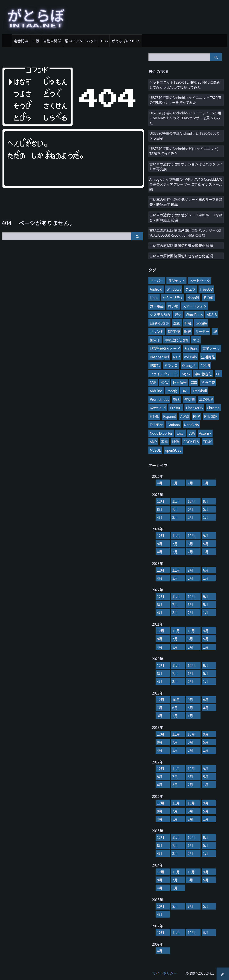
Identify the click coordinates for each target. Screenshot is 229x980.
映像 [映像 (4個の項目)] (176, 442)
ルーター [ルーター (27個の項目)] (202, 331)
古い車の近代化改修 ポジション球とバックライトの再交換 (186, 166)
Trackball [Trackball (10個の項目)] (200, 391)
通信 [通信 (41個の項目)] (178, 314)
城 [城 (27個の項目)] (215, 331)
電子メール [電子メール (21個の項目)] (211, 348)
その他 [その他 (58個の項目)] (208, 298)
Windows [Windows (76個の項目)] (174, 289)
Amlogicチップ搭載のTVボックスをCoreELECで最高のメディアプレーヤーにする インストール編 (186, 184)
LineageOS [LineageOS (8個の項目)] (194, 408)
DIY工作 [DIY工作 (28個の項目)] (174, 331)
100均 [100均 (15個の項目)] (205, 365)
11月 (176, 501)
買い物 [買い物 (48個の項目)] (173, 306)
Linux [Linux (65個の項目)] (154, 298)
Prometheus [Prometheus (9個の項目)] (159, 399)
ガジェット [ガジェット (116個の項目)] (176, 281)
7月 (175, 509)
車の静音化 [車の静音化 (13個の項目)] (203, 374)
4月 (160, 483)
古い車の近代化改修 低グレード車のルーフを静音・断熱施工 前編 (186, 217)
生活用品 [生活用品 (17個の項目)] (208, 357)
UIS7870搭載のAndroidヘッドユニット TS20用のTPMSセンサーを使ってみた (185, 100)
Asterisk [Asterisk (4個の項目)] (205, 433)
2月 (190, 483)
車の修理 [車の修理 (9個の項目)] (206, 399)
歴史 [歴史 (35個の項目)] (177, 323)
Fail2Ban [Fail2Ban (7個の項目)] (156, 425)
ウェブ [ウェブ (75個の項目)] (190, 289)
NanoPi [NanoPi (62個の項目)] (193, 298)
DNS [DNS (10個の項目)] (185, 391)
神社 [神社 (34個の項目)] (188, 323)
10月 (191, 501)
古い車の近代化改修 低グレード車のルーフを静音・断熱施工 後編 (186, 202)
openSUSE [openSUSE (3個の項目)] (173, 450)
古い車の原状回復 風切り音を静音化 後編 (181, 246)
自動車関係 (52, 41)
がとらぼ (36, 17)
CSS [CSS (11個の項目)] (194, 382)
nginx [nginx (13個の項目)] (186, 374)
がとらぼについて (126, 41)
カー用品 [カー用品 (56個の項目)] (157, 306)
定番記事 (21, 41)
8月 (160, 509)
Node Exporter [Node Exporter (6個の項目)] (161, 433)
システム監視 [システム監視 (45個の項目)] (160, 314)
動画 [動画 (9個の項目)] (177, 399)
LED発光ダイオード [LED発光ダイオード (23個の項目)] (165, 348)
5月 (206, 509)
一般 (36, 41)
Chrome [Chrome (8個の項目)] (213, 408)
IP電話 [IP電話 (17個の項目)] (155, 365)
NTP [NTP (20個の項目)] (176, 357)
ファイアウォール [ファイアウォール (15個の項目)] (164, 374)
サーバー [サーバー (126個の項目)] (157, 281)
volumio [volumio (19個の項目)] (190, 357)
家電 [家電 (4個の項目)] (165, 442)
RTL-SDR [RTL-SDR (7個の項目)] (211, 416)
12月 (160, 501)
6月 (190, 509)
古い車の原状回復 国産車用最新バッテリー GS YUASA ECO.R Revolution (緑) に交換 (185, 233)
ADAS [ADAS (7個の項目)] (184, 416)
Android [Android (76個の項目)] (156, 289)
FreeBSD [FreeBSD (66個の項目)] (207, 289)
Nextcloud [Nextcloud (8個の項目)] (158, 408)
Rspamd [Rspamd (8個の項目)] (170, 416)
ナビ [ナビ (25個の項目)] (196, 340)
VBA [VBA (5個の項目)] (192, 433)
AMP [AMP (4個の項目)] (153, 442)
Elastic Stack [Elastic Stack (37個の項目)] (159, 323)
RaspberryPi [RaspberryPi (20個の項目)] (159, 357)
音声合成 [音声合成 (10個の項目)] (208, 382)
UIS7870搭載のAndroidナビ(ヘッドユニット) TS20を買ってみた (184, 151)
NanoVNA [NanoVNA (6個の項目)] (192, 425)
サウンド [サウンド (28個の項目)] (157, 331)
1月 (206, 483)
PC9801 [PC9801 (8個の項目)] (176, 408)
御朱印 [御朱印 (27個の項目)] (155, 340)
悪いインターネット (81, 41)
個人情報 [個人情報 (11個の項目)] (180, 382)
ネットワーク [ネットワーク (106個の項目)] (200, 281)
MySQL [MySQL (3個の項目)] (155, 450)
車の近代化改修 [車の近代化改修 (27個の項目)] (177, 340)
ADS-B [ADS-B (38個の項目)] (212, 314)
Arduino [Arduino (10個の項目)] (156, 391)
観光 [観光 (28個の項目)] (187, 331)
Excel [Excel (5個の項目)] (180, 433)
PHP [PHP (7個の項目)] (196, 416)
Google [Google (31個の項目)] (201, 323)
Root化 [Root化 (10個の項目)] (172, 391)
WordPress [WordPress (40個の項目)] (194, 314)
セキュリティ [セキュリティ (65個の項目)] (173, 298)
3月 (175, 483)
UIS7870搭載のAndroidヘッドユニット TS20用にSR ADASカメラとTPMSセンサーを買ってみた (185, 118)
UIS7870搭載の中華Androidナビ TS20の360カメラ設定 (184, 136)
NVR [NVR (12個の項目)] (153, 382)
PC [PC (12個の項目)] (218, 374)
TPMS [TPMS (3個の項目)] (207, 442)
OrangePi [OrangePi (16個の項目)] (189, 365)
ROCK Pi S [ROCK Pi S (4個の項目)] (191, 442)
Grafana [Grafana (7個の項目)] (174, 425)
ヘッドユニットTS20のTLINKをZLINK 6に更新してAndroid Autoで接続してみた (185, 85)
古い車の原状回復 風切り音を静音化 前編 (181, 256)
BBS (104, 41)
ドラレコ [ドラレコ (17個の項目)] (171, 365)
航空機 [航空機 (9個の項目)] (190, 399)
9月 (206, 501)
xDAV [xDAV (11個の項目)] (165, 382)
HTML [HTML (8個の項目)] (154, 416)
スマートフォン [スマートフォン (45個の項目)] (195, 306)
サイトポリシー (165, 973)
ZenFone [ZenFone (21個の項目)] (191, 348)
